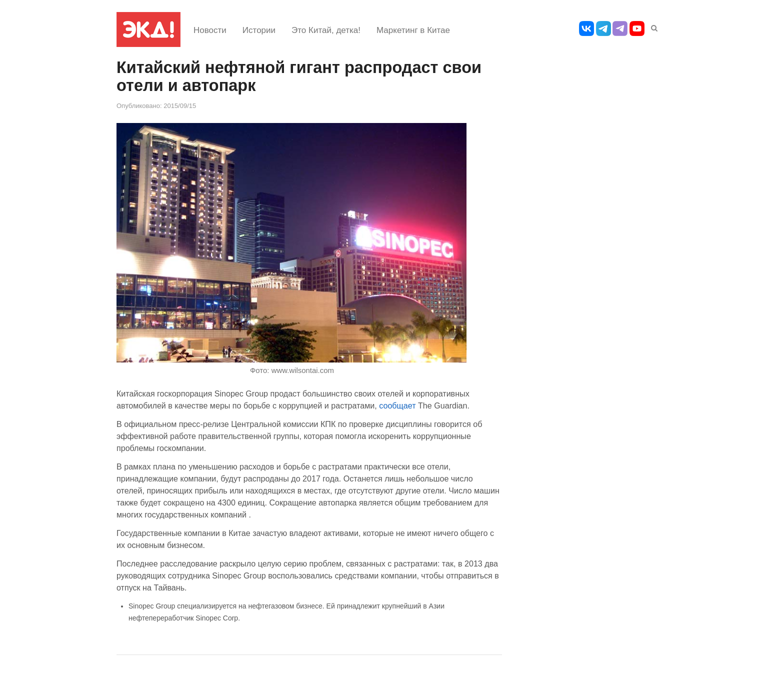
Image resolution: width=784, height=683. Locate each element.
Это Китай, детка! (326, 30)
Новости (210, 30)
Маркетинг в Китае (413, 30)
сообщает (398, 405)
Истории (259, 30)
